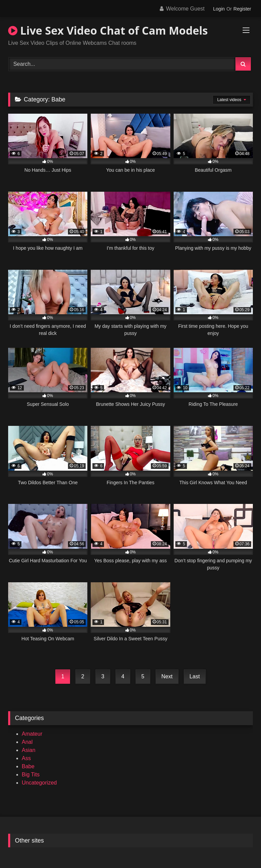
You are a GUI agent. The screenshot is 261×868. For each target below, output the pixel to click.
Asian (29, 750)
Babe (28, 766)
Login (219, 9)
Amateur (32, 734)
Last (195, 676)
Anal (27, 742)
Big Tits (31, 775)
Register (242, 9)
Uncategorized (39, 783)
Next (167, 676)
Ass (26, 758)
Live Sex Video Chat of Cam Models (108, 30)
